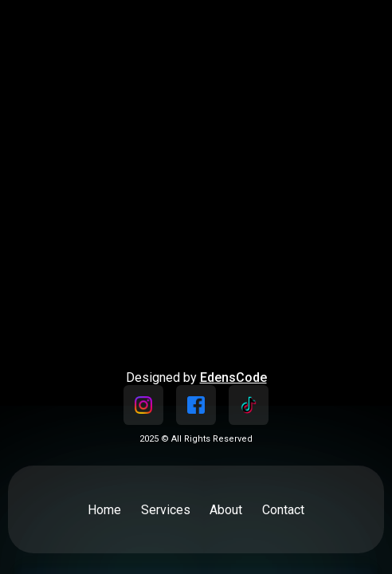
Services (166, 510)
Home (104, 510)
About (226, 510)
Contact (283, 510)
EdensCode (233, 377)
